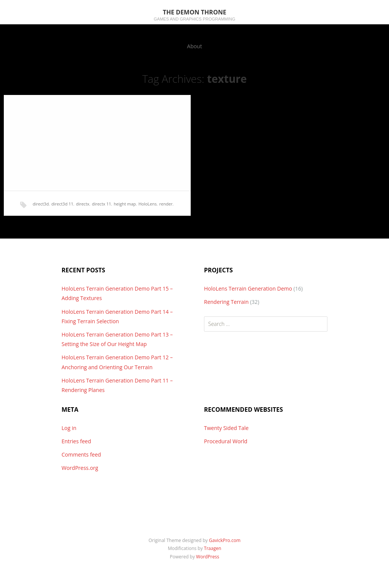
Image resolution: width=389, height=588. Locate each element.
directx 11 (102, 204)
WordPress (208, 557)
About (194, 46)
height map (125, 204)
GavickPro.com (225, 540)
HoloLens (147, 204)
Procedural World (226, 441)
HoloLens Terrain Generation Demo (248, 288)
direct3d (41, 204)
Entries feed (76, 441)
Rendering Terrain (226, 302)
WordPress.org (80, 468)
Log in (69, 428)
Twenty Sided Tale (226, 428)
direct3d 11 (62, 204)
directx (83, 204)
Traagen (213, 548)
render (166, 204)
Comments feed (81, 454)
